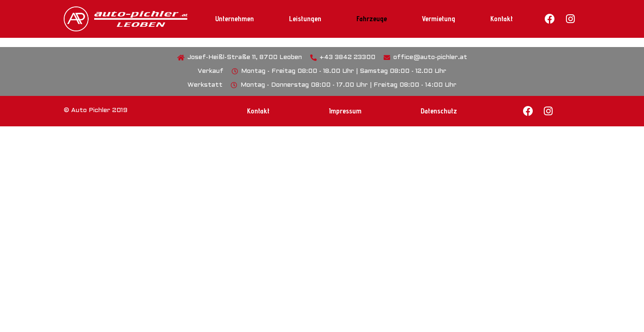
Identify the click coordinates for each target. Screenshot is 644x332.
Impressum (345, 111)
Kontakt (502, 19)
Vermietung (439, 19)
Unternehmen (235, 19)
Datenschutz (439, 111)
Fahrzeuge (372, 19)
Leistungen (305, 19)
